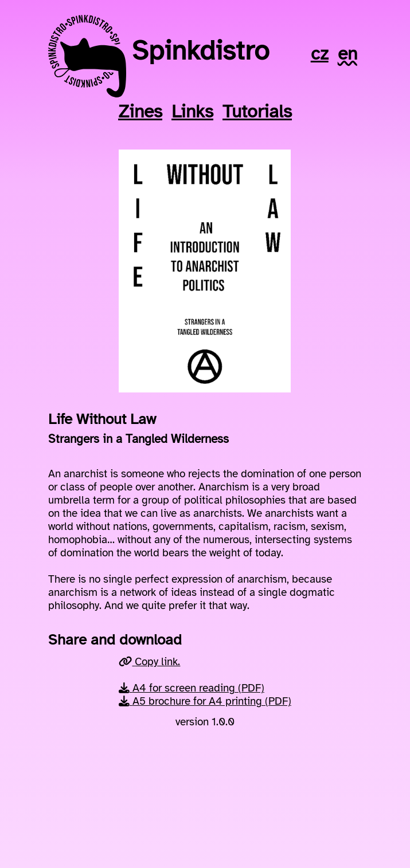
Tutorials (257, 111)
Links (192, 111)
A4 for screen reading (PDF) (192, 688)
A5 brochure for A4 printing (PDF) (205, 701)
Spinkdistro (201, 50)
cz (320, 54)
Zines (140, 111)
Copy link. (149, 661)
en (347, 54)
